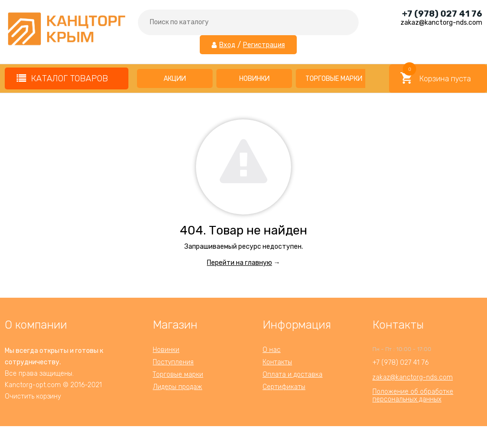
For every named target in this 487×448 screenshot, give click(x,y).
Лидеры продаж (177, 387)
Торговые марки (334, 79)
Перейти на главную (239, 263)
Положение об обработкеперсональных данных (413, 395)
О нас (272, 350)
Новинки (254, 79)
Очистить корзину (33, 396)
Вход (227, 45)
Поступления (173, 362)
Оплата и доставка (292, 375)
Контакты (277, 362)
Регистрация (264, 45)
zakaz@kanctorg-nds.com (413, 377)
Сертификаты (284, 387)
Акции (175, 79)
